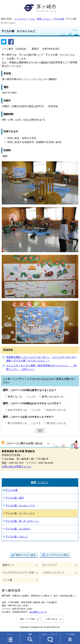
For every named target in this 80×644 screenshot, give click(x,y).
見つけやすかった (18, 423)
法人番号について (38, 612)
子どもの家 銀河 (15, 498)
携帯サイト (9, 565)
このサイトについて (53, 573)
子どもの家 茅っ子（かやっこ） (23, 521)
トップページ (21, 19)
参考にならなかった (53, 397)
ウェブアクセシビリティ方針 (18, 573)
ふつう (32, 397)
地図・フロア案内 (27, 619)
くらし (32, 19)
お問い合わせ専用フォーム (16, 467)
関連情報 (8, 350)
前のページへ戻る (26, 555)
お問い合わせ (52, 619)
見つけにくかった (57, 423)
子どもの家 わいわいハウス (20, 506)
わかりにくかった (57, 410)
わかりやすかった (18, 410)
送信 (40, 431)
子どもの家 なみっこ (17, 537)
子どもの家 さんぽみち (18, 529)
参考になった (15, 397)
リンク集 (7, 580)
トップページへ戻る (57, 555)
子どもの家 (59, 19)
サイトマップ (50, 565)
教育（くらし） (45, 19)
